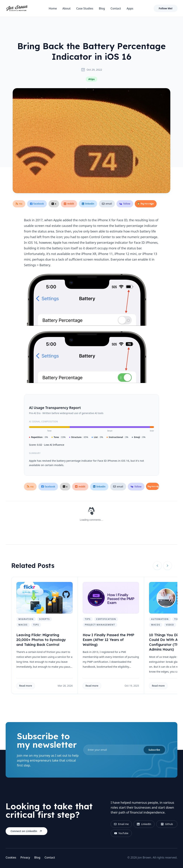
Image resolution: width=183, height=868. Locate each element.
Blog (102, 8)
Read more (26, 686)
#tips (91, 79)
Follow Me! (166, 8)
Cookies (11, 857)
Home (53, 8)
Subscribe (154, 750)
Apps (130, 8)
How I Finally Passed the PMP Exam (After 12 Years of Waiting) (108, 640)
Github (167, 824)
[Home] (17, 8)
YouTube (121, 833)
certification (106, 619)
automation (160, 619)
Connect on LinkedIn (26, 831)
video (170, 625)
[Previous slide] (157, 566)
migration (26, 619)
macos (23, 625)
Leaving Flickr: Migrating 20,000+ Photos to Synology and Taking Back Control (41, 640)
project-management (100, 625)
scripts (45, 619)
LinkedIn (144, 824)
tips (36, 625)
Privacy (25, 857)
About (67, 8)
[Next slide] (168, 566)
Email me (121, 824)
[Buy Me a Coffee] (146, 204)
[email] (125, 750)
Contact (116, 8)
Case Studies (85, 8)
